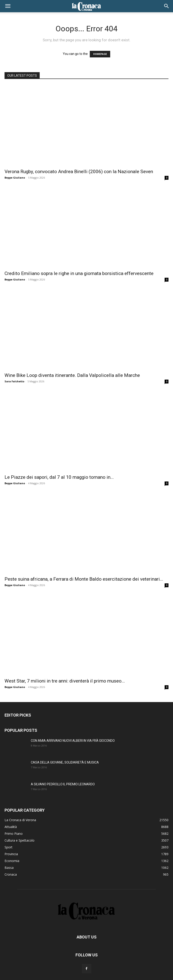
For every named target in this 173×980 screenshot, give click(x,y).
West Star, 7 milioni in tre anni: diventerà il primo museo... (65, 681)
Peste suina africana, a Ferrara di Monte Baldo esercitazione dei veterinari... (84, 579)
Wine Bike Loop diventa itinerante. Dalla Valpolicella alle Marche (72, 375)
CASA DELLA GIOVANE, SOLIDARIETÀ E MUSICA (65, 762)
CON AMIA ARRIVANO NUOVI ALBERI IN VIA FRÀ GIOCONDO (73, 741)
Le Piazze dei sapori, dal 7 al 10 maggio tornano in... (59, 477)
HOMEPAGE (100, 54)
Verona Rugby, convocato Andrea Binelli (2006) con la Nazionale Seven (79, 172)
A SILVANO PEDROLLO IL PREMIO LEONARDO (63, 784)
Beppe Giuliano (15, 178)
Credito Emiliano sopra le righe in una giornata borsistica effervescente (79, 273)
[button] (8, 6)
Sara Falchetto (14, 381)
